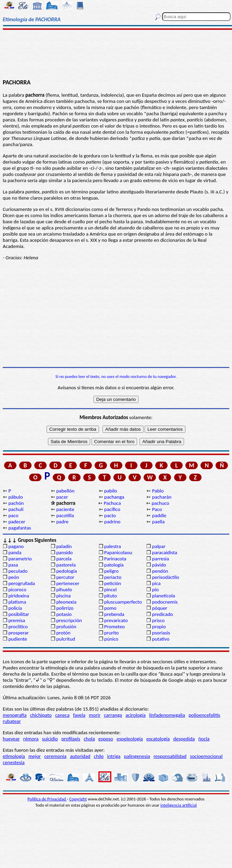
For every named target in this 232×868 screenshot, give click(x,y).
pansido (64, 552)
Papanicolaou (118, 552)
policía (15, 608)
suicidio (50, 739)
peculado (18, 571)
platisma (17, 602)
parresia (161, 559)
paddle (159, 515)
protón (63, 633)
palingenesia (137, 756)
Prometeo (114, 627)
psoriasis (161, 633)
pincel (110, 590)
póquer (160, 608)
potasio (64, 614)
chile (99, 756)
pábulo (15, 497)
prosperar (18, 633)
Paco (157, 509)
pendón (160, 571)
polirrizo (65, 608)
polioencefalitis (204, 715)
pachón (16, 503)
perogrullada (22, 583)
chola (89, 739)
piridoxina (19, 596)
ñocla (204, 739)
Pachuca (112, 503)
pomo (110, 608)
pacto (110, 515)
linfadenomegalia (167, 715)
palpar (159, 546)
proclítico (18, 627)
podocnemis (165, 602)
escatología (158, 739)
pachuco (160, 503)
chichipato (41, 715)
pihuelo (64, 590)
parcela (64, 559)
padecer (17, 522)
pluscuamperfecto (123, 602)
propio (159, 627)
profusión (66, 627)
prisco (158, 620)
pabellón (65, 491)
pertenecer (68, 583)
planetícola (164, 596)
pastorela (66, 565)
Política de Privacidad (47, 799)
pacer (62, 497)
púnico (111, 639)
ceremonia (55, 756)
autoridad (80, 756)
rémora (31, 739)
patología (114, 565)
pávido (159, 565)
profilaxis (71, 739)
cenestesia (14, 762)
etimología (14, 756)
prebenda (114, 614)
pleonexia (66, 602)
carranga (113, 715)
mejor (35, 756)
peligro (111, 571)
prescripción (69, 620)
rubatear (12, 721)
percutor (65, 577)
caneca (62, 715)
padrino (112, 522)
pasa (13, 565)
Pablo (158, 491)
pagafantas (20, 528)
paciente (65, 509)
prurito (111, 633)
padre (62, 522)
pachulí (16, 509)
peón (14, 577)
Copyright (78, 799)
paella (158, 522)
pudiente (18, 639)
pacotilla (65, 515)
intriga (114, 756)
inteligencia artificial (179, 805)
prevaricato (116, 620)
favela (79, 715)
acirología (136, 715)
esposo (106, 739)
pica (156, 583)
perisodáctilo (166, 577)
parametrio (20, 559)
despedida (184, 739)
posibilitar (19, 614)
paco (13, 515)
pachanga (114, 497)
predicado (163, 614)
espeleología (130, 739)
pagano (16, 546)
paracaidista (165, 552)
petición (113, 583)
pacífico (112, 509)
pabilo (111, 491)
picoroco (17, 590)
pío (155, 590)
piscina (63, 596)
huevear (11, 739)
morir (95, 715)
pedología (66, 571)
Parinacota (115, 559)
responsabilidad (170, 756)
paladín (64, 546)
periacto (113, 577)
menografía (15, 715)
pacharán (162, 497)
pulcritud (66, 639)
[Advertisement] (116, 54)
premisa (17, 620)
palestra (113, 546)
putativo (161, 639)
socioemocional (206, 756)
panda (15, 552)
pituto (111, 596)
